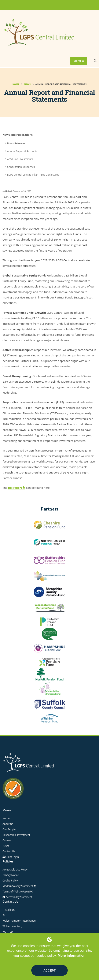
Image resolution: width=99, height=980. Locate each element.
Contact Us (9, 851)
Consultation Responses (21, 167)
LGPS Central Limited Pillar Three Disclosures (33, 175)
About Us (8, 824)
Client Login (12, 857)
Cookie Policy (10, 880)
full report (17, 488)
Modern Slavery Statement (19, 886)
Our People (9, 829)
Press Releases (16, 143)
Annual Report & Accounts (22, 151)
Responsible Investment (16, 835)
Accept (49, 970)
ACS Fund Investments (20, 159)
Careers (7, 840)
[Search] (95, 61)
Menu (79, 61)
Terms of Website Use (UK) (18, 891)
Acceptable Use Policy (15, 869)
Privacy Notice (11, 875)
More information (72, 956)
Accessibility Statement (19, 897)
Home (6, 818)
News (6, 846)
